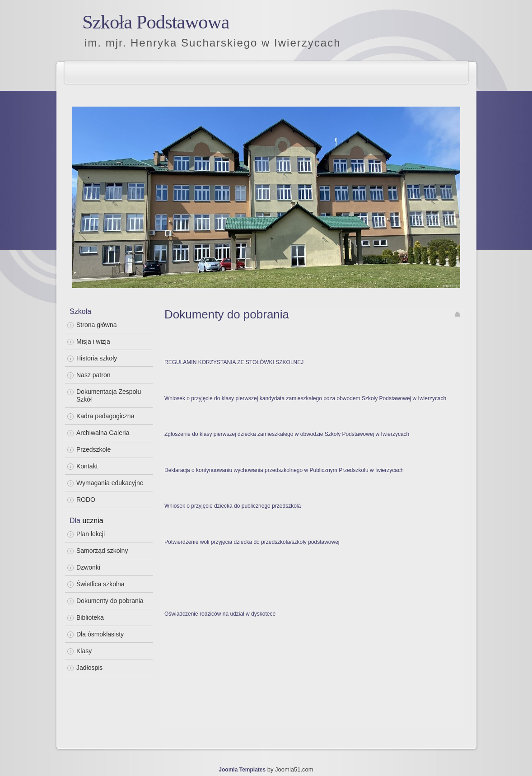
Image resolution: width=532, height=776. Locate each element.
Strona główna (97, 325)
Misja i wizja (93, 341)
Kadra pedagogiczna (105, 416)
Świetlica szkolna (100, 584)
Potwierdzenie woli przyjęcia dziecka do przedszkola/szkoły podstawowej (252, 542)
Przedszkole (93, 449)
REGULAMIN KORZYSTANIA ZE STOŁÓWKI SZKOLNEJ (234, 362)
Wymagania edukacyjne (110, 483)
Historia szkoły (97, 358)
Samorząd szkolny (102, 551)
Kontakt (87, 466)
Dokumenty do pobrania (110, 601)
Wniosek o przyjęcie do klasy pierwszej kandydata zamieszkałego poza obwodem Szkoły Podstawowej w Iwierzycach (305, 398)
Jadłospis (89, 668)
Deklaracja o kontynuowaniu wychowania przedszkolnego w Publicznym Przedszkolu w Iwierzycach (284, 470)
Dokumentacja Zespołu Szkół (109, 395)
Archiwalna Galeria (103, 433)
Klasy (84, 651)
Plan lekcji (91, 534)
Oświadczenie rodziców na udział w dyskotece (220, 614)
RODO (86, 500)
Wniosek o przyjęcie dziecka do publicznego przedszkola (233, 506)
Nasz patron (93, 375)
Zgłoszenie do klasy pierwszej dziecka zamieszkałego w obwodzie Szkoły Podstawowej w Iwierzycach (287, 434)
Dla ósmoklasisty (100, 634)
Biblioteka (90, 617)
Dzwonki (88, 567)
